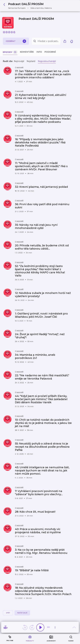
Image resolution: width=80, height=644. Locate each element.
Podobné (50, 52)
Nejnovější (19, 61)
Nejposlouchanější (47, 61)
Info (39, 52)
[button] (28, 6)
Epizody (10, 52)
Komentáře (27, 52)
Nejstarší (31, 61)
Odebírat (16, 41)
